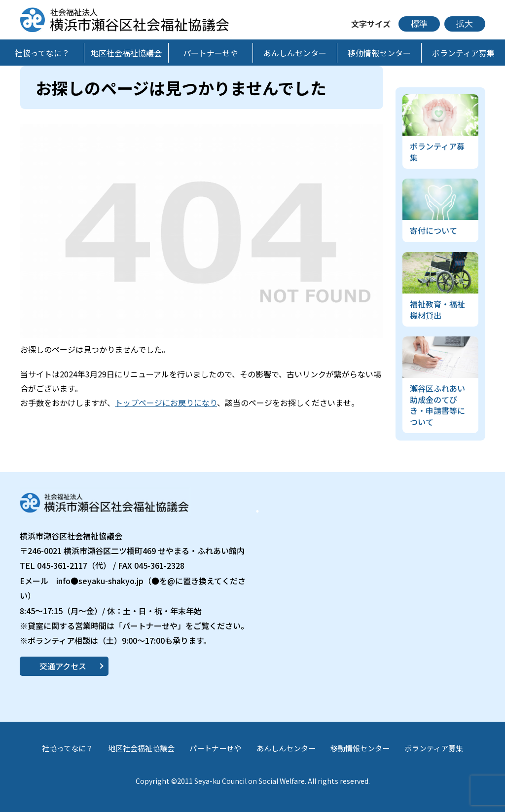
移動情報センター (360, 748)
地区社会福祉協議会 (141, 748)
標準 (419, 24)
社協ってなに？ (68, 748)
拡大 (465, 24)
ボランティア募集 (434, 748)
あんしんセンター (286, 748)
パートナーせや (215, 748)
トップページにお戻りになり (166, 403)
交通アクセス (63, 666)
